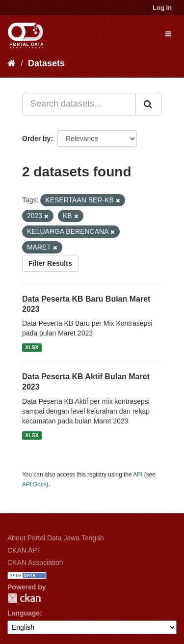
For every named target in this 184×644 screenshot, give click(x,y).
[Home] (12, 63)
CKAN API (23, 550)
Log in (162, 8)
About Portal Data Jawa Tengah (56, 538)
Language (24, 613)
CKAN (24, 598)
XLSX (32, 347)
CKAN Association (35, 562)
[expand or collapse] (168, 34)
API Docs (34, 484)
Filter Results (50, 263)
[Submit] (149, 104)
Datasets (46, 63)
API (138, 475)
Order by (36, 139)
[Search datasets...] (79, 104)
